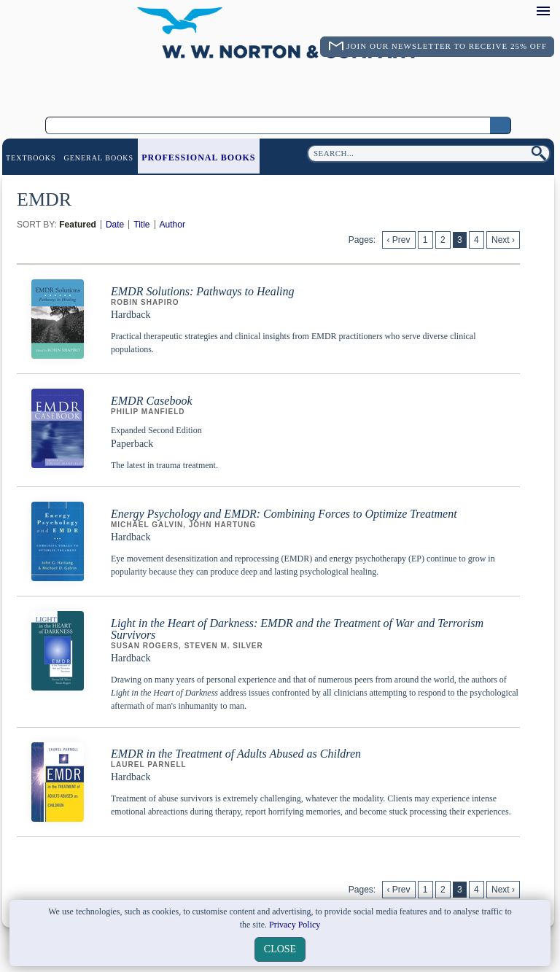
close (280, 949)
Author (172, 225)
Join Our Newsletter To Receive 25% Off (447, 46)
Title (141, 225)
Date (115, 225)
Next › (503, 240)
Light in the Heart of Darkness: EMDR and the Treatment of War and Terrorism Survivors (297, 629)
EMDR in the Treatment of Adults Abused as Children (236, 754)
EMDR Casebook (152, 401)
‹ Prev (399, 240)
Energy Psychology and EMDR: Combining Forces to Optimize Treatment (284, 514)
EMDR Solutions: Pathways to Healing (203, 291)
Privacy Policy (295, 925)
